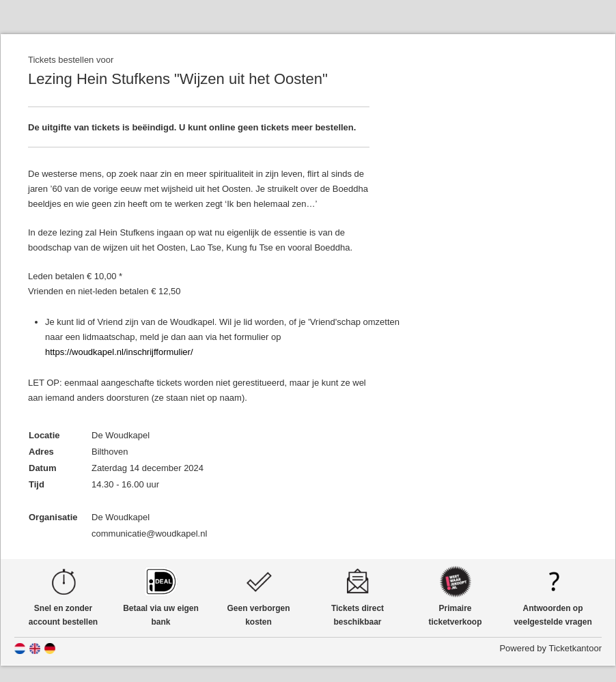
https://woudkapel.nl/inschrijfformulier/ (119, 352)
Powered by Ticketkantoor (550, 648)
